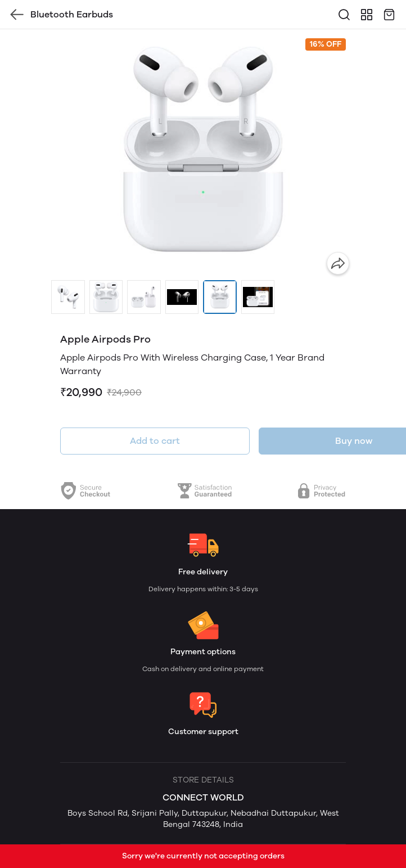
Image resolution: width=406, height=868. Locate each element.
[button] (68, 297)
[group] (203, 155)
